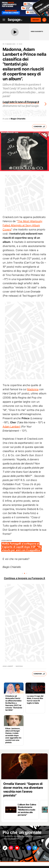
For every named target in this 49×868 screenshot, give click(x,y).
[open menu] (3, 20)
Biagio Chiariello (18, 119)
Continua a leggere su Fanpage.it (25, 578)
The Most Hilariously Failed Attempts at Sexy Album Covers (22, 225)
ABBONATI (36, 20)
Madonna (33, 389)
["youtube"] (17, 848)
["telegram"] (35, 848)
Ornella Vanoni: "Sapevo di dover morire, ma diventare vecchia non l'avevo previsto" (23, 790)
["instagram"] (11, 848)
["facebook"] (29, 848)
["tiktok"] (5, 848)
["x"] (23, 848)
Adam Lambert (11, 427)
